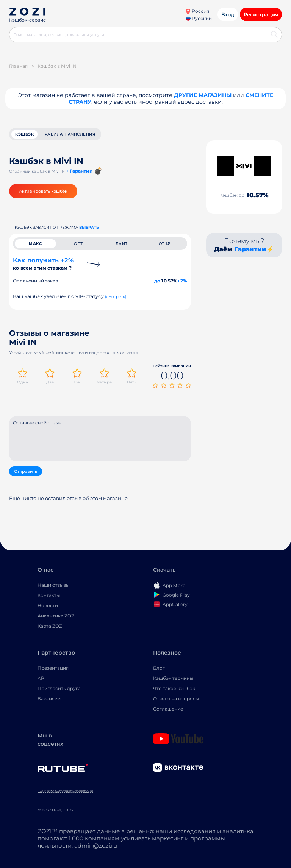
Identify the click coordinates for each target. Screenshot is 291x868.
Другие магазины (203, 95)
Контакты (49, 595)
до (157, 281)
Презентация (53, 668)
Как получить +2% (43, 264)
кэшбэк (24, 134)
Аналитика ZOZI (57, 616)
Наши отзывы (53, 585)
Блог (159, 668)
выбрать (89, 227)
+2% (182, 281)
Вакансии (49, 699)
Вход (228, 14)
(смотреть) (116, 297)
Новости (48, 605)
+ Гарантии (79, 171)
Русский (199, 18)
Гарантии (250, 249)
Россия (197, 11)
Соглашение (168, 709)
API (42, 678)
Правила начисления (68, 134)
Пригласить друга (59, 688)
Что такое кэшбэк (174, 688)
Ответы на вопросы (176, 699)
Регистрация (261, 14)
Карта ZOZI (51, 626)
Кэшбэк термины (173, 678)
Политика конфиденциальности (65, 791)
